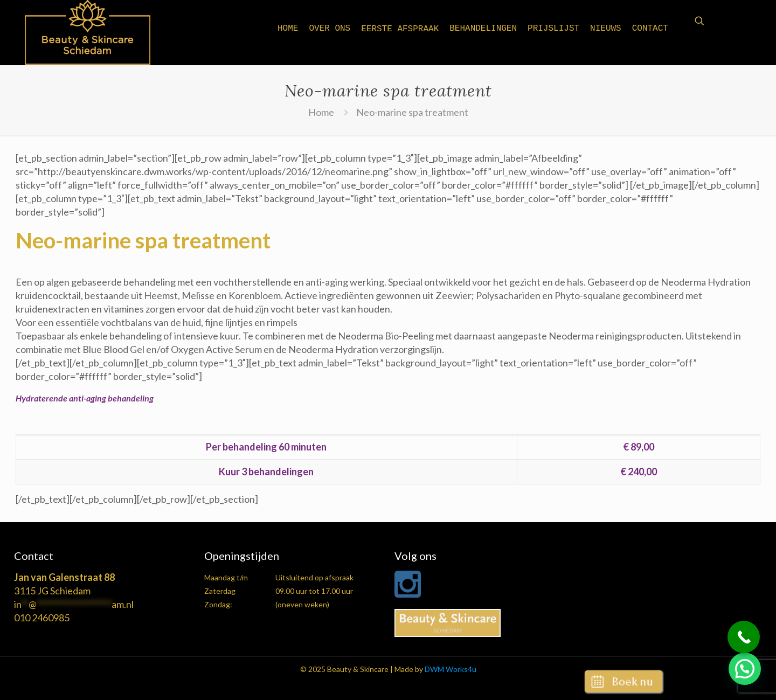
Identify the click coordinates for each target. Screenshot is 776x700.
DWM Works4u (451, 669)
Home (321, 112)
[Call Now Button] (744, 637)
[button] (745, 669)
